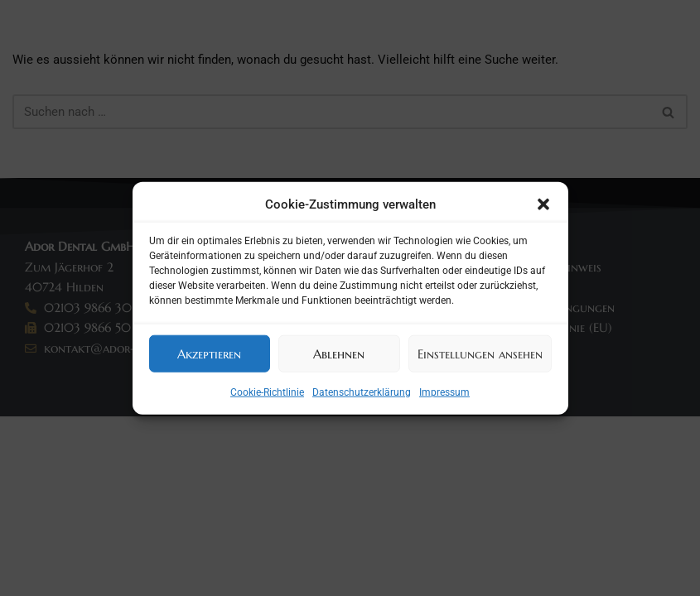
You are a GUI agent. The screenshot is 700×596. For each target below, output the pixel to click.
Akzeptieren (209, 353)
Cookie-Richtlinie (267, 392)
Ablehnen (339, 353)
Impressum (444, 392)
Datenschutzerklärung (362, 392)
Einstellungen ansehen (480, 353)
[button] (543, 204)
